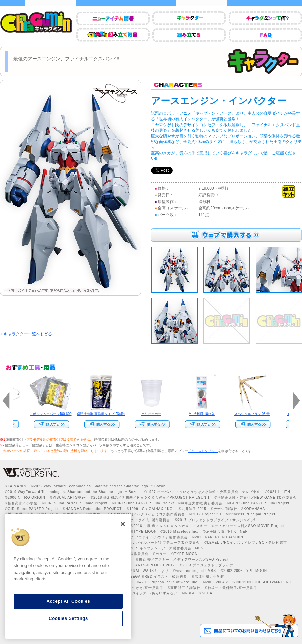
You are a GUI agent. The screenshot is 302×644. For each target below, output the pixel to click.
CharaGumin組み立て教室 (113, 35)
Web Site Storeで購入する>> (50, 424)
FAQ (265, 35)
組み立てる (189, 35)
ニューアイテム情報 (113, 18)
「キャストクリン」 (203, 451)
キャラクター (189, 18)
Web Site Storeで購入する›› (201, 424)
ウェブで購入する (226, 235)
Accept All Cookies (68, 601)
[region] (68, 576)
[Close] (123, 524)
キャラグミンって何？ (265, 18)
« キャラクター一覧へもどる (26, 334)
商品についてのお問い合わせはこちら (249, 626)
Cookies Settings (68, 618)
